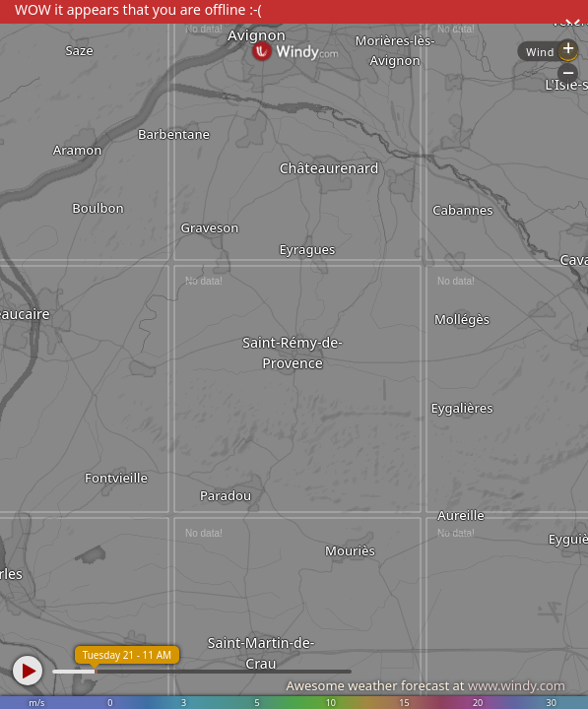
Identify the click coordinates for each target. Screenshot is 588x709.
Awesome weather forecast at (425, 685)
